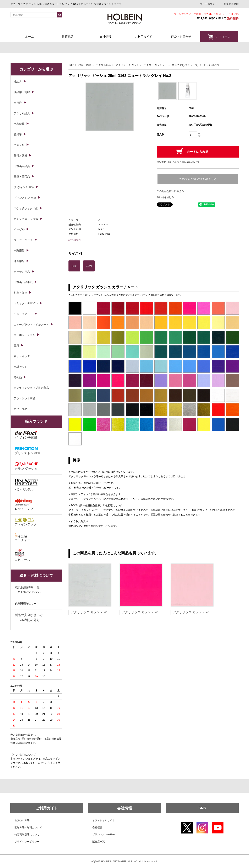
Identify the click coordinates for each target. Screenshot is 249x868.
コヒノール (23, 555)
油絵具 (18, 82)
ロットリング (24, 504)
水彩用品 (19, 251)
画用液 (18, 103)
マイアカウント (209, 4)
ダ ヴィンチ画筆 (26, 435)
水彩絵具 (19, 124)
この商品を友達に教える (170, 191)
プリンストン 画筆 (25, 198)
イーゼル (19, 229)
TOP (71, 65)
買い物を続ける (165, 197)
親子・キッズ (22, 356)
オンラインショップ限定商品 (31, 388)
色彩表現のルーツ (27, 604)
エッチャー (23, 538)
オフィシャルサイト (104, 820)
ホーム (29, 37)
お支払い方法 (22, 820)
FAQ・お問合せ (181, 37)
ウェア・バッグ (23, 240)
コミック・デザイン (26, 303)
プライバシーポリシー (27, 842)
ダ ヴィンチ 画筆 (24, 187)
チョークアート (23, 314)
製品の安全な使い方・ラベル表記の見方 (30, 617)
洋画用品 (19, 261)
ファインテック (26, 522)
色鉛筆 (18, 134)
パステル (19, 145)
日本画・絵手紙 (23, 282)
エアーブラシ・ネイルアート (31, 325)
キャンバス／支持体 (26, 219)
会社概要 (97, 827)
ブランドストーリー (104, 835)
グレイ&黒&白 (211, 65)
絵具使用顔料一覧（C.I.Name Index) (28, 590)
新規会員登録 (231, 4)
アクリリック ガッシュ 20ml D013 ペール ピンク (207, 612)
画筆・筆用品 (22, 177)
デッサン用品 (22, 272)
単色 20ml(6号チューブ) (185, 65)
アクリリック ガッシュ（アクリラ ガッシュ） (141, 65)
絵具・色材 (85, 65)
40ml (89, 266)
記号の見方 (75, 240)
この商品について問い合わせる (198, 179)
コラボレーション (24, 335)
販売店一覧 (99, 842)
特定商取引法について (27, 835)
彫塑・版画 (20, 293)
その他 (18, 377)
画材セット (20, 367)
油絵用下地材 (22, 92)
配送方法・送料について (28, 827)
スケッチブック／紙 (26, 208)
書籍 (16, 346)
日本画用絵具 (22, 166)
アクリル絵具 (103, 65)
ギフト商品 (20, 409)
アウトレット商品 (24, 398)
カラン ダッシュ (26, 466)
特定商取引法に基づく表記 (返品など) (178, 162)
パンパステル (26, 484)
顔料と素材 (20, 156)
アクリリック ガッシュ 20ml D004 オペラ (151, 612)
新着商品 (67, 37)
